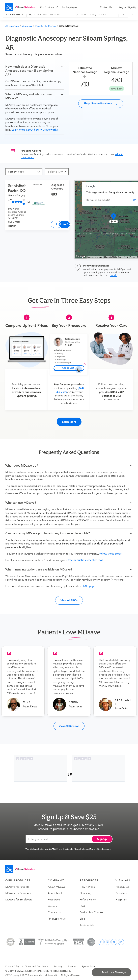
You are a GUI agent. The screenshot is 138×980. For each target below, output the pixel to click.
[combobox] (56, 172)
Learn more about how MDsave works (35, 130)
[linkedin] (121, 940)
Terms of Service (98, 847)
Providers (121, 891)
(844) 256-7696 (57, 917)
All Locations (12, 26)
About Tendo (56, 891)
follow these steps (111, 552)
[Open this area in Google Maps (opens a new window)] (81, 256)
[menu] (65, 7)
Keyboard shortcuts (95, 257)
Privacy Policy (80, 847)
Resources (54, 898)
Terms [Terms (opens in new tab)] (133, 257)
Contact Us (54, 910)
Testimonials (87, 923)
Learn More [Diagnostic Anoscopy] (59, 224)
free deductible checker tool (85, 558)
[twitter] (114, 940)
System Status (89, 964)
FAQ (82, 904)
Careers (52, 904)
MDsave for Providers (18, 891)
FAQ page (89, 584)
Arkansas (27, 26)
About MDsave (57, 885)
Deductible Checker (92, 910)
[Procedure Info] (85, 76)
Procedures (122, 885)
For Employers (69, 7)
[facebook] (101, 940)
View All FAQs (69, 598)
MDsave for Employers (19, 898)
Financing (86, 891)
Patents (72, 964)
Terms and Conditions (37, 964)
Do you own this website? (98, 200)
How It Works (88, 885)
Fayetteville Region (46, 26)
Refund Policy (88, 898)
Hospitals (121, 898)
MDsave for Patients (17, 885)
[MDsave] (20, 7)
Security (58, 964)
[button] (35, 71)
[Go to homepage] (20, 867)
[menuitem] (49, 7)
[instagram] (107, 940)
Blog (82, 917)
